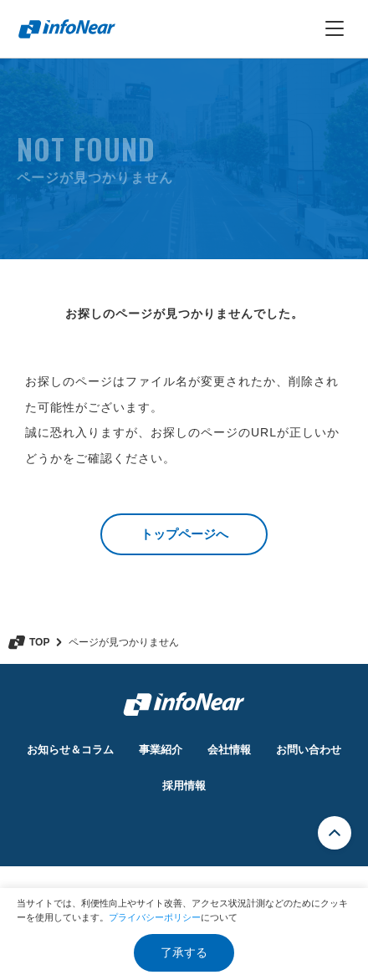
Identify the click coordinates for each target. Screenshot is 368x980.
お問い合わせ (309, 750)
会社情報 (229, 750)
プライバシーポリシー (155, 917)
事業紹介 (161, 750)
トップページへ (184, 534)
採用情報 (184, 786)
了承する (184, 952)
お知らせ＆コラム (70, 750)
